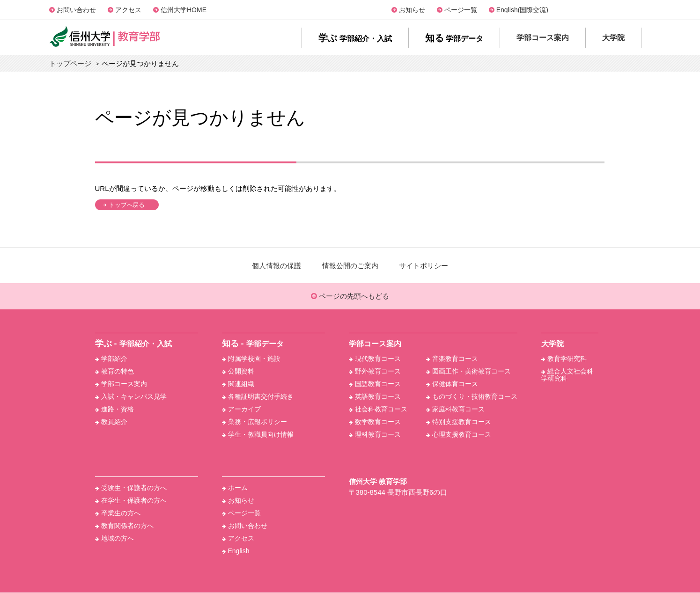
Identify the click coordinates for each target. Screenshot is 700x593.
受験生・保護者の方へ (131, 488)
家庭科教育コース (455, 410)
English (236, 551)
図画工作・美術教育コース (468, 372)
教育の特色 (114, 372)
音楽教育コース (452, 359)
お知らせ (412, 10)
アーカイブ (241, 410)
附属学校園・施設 (251, 359)
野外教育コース (375, 372)
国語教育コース (375, 384)
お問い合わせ (76, 10)
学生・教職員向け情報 (258, 435)
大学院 (553, 344)
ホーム (235, 488)
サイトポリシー (424, 266)
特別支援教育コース (459, 422)
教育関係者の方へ (124, 526)
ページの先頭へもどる (350, 296)
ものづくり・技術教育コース (472, 397)
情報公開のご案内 (350, 266)
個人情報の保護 (276, 266)
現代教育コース (375, 359)
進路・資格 (114, 410)
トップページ (70, 63)
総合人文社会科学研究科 (567, 375)
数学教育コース (375, 422)
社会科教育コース (378, 410)
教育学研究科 (564, 359)
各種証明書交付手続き (258, 397)
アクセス (128, 10)
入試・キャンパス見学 (131, 397)
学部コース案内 (121, 384)
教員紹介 (111, 422)
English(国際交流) (522, 10)
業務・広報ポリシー (254, 422)
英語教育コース (375, 397)
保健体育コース (452, 384)
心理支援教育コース (459, 435)
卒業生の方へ (118, 513)
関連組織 (238, 384)
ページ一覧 (461, 10)
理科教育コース (375, 435)
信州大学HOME (184, 10)
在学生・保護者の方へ (131, 501)
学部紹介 (111, 359)
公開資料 (238, 372)
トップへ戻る (128, 205)
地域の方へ (114, 539)
